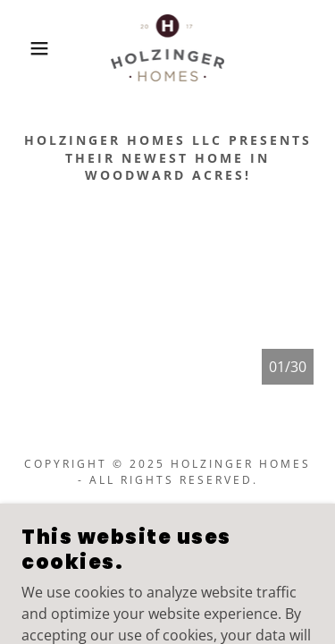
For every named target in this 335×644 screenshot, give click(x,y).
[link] (168, 48)
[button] (26, 48)
